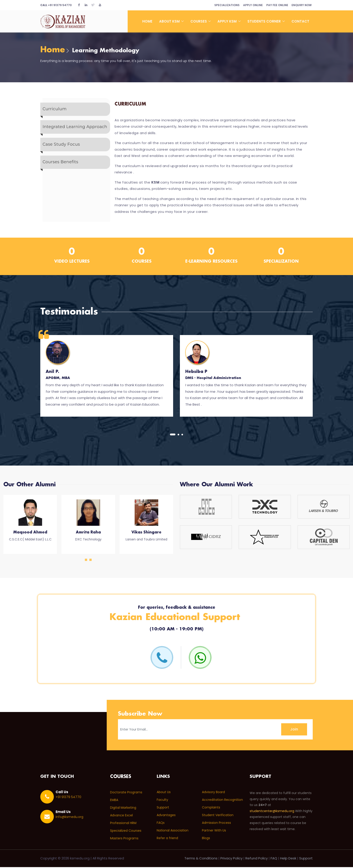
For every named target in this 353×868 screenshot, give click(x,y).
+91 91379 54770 (56, 5)
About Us (164, 793)
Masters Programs (124, 839)
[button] (173, 435)
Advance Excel (121, 816)
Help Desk (288, 859)
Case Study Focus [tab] (61, 147)
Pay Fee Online (275, 5)
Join (294, 730)
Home (147, 21)
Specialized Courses (126, 831)
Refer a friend (167, 839)
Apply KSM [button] (227, 21)
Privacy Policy (231, 859)
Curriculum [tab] (55, 110)
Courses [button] (199, 21)
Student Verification (218, 816)
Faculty (162, 801)
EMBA (114, 801)
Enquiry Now (301, 5)
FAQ (274, 859)
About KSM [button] (170, 21)
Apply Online (249, 5)
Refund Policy (257, 859)
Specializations (222, 5)
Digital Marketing (123, 808)
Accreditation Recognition (222, 801)
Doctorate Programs (126, 793)
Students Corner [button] (265, 21)
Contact (300, 21)
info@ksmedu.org (69, 818)
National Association (173, 831)
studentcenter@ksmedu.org (272, 812)
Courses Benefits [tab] (60, 166)
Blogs (206, 839)
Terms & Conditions (201, 859)
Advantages (166, 816)
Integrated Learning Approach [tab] (75, 129)
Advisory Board (213, 793)
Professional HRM (123, 824)
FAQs (161, 824)
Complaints (211, 808)
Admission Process (216, 824)
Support (163, 808)
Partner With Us (214, 831)
